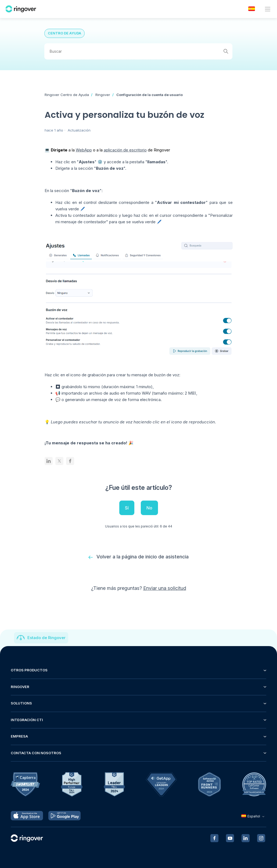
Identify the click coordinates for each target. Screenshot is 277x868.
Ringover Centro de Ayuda (67, 95)
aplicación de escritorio (125, 150)
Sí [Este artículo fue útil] (127, 508)
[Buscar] (138, 51)
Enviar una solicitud (165, 588)
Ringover (103, 95)
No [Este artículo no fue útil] (149, 508)
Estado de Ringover (46, 638)
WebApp (84, 150)
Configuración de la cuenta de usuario (150, 95)
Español (253, 816)
